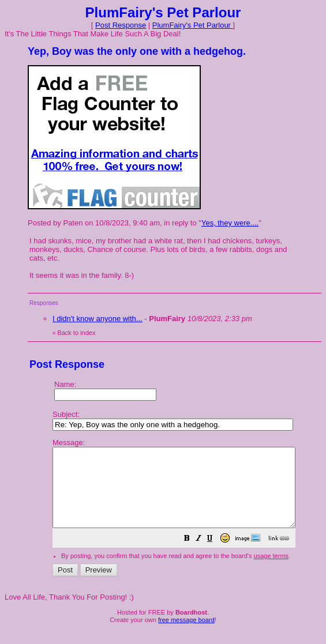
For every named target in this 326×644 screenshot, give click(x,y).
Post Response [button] (121, 25)
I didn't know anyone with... (98, 319)
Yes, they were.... (230, 223)
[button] (216, 556)
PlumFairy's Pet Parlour (193, 25)
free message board (186, 635)
